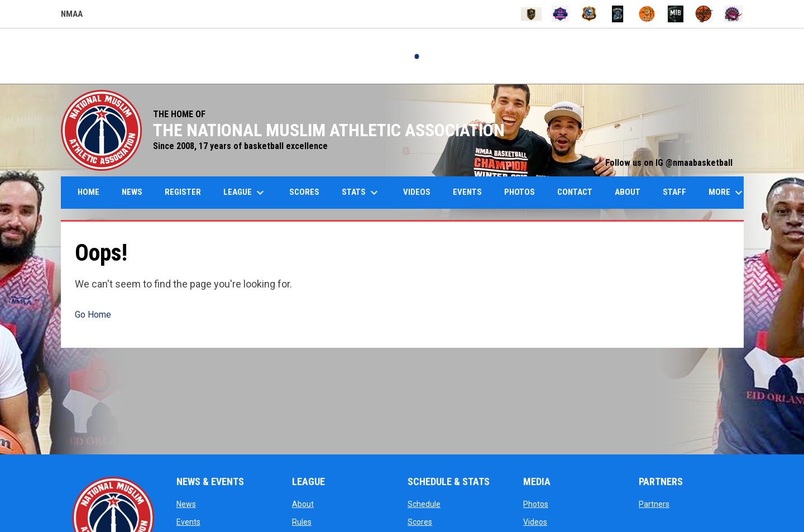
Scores (420, 522)
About (303, 504)
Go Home (93, 315)
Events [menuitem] (467, 192)
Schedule (424, 504)
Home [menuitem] (88, 192)
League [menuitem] (245, 193)
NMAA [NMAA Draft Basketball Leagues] (72, 16)
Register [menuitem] (183, 192)
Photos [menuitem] (520, 192)
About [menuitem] (628, 192)
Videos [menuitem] (417, 192)
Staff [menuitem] (674, 192)
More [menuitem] (727, 193)
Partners (654, 504)
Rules (302, 522)
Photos (536, 504)
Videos (535, 522)
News (186, 504)
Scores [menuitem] (304, 192)
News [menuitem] (132, 192)
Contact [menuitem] (575, 192)
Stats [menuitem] (361, 193)
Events (188, 522)
